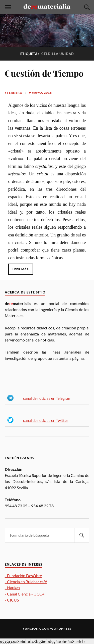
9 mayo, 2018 (40, 93)
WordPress (61, 629)
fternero (14, 93)
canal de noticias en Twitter (46, 420)
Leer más (21, 269)
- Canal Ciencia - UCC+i (25, 594)
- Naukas (12, 588)
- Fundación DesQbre (23, 576)
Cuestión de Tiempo (44, 73)
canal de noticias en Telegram (47, 398)
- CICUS (12, 600)
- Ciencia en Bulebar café (26, 582)
